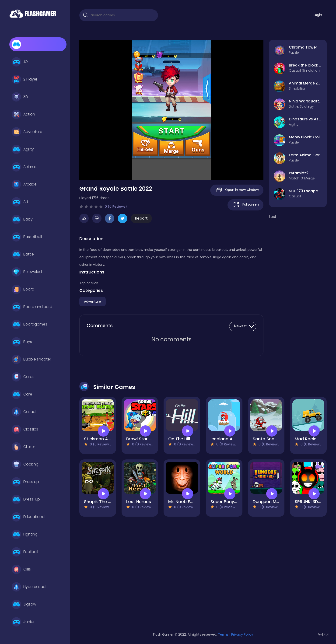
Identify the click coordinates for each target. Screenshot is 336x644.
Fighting (25, 534)
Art (20, 202)
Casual (24, 412)
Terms (223, 634)
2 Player (24, 79)
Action (23, 114)
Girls (21, 569)
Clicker (23, 447)
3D (20, 97)
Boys (22, 342)
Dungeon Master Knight (277, 502)
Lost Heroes (139, 502)
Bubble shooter (31, 359)
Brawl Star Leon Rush (148, 439)
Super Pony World (229, 502)
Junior (23, 622)
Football (25, 552)
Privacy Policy (242, 634)
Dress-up (26, 499)
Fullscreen (245, 205)
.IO (20, 62)
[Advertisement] (119, 581)
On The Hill (179, 439)
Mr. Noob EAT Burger (189, 502)
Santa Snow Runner (273, 439)
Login (318, 15)
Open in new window (237, 190)
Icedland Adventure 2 (233, 439)
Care (22, 394)
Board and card (32, 307)
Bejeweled (27, 272)
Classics (25, 429)
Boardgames (29, 324)
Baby (22, 219)
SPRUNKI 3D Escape (315, 502)
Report (141, 218)
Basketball (27, 237)
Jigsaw (24, 604)
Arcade (24, 184)
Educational (28, 517)
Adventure (27, 132)
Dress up (25, 482)
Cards (23, 377)
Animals (24, 167)
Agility (23, 149)
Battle (23, 254)
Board (23, 289)
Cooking (25, 464)
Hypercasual (29, 587)
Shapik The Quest (102, 502)
